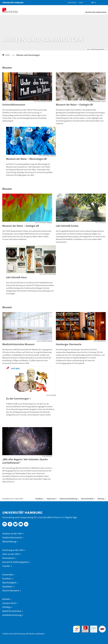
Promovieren (8, 558)
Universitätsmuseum (14, 105)
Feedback (39, 499)
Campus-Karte (9, 603)
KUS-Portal (72, 2)
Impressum (51, 499)
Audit (84, 627)
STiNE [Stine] (81, 2)
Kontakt (6, 599)
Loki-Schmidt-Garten (67, 226)
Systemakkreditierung (102, 627)
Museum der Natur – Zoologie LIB (21, 226)
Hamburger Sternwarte (69, 344)
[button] (93, 3)
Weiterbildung (9, 542)
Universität (8, 575)
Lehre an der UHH (11, 554)
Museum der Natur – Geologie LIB (74, 105)
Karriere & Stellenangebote (15, 562)
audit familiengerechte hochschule (77, 629)
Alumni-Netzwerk (11, 591)
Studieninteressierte (12, 538)
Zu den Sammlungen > (18, 399)
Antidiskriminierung (12, 615)
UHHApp (6, 607)
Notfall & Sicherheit (12, 611)
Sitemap (101, 499)
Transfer (6, 566)
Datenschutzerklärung (68, 499)
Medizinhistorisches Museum (18, 344)
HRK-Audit (92, 628)
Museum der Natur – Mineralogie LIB (26, 159)
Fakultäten (7, 587)
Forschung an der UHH (13, 550)
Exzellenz (7, 579)
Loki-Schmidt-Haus (16, 277)
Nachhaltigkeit (9, 583)
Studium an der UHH (12, 534)
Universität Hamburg (13, 2)
